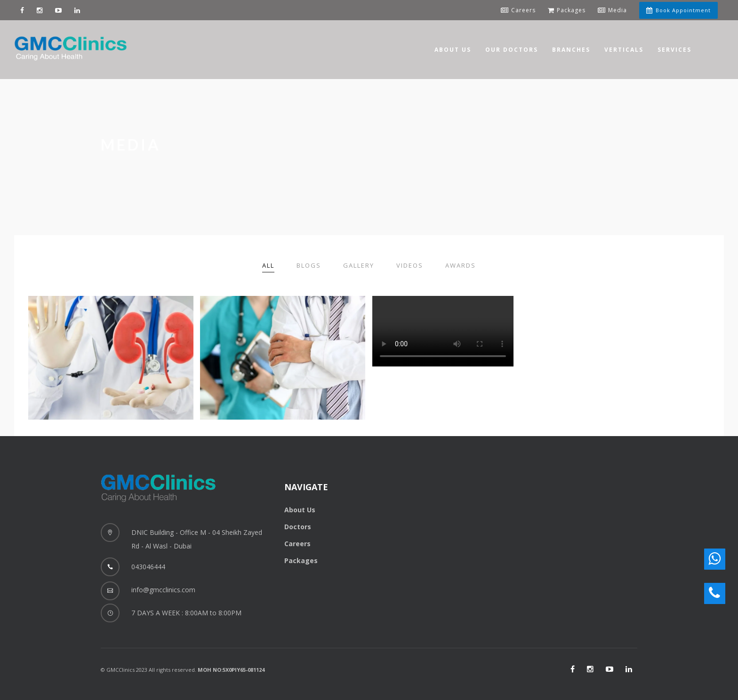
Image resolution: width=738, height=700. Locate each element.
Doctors (298, 527)
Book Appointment (678, 10)
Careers (297, 544)
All (268, 265)
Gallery (359, 265)
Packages (301, 561)
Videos (410, 265)
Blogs (309, 265)
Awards (461, 265)
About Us (300, 510)
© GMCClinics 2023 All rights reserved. (183, 670)
